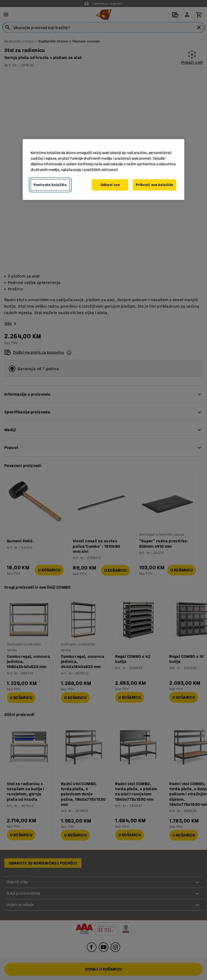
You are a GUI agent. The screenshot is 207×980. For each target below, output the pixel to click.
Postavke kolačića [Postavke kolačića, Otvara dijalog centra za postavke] (50, 185)
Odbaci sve (110, 185)
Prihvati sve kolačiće (155, 185)
